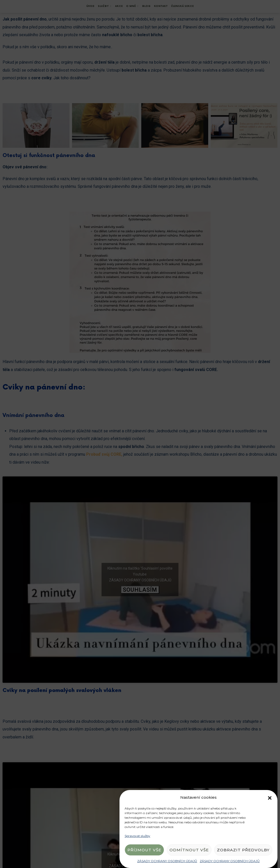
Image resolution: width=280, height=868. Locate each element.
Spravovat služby (137, 836)
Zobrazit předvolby (243, 850)
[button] (270, 797)
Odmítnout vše (189, 850)
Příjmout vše (144, 850)
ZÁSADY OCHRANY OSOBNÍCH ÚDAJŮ (167, 861)
